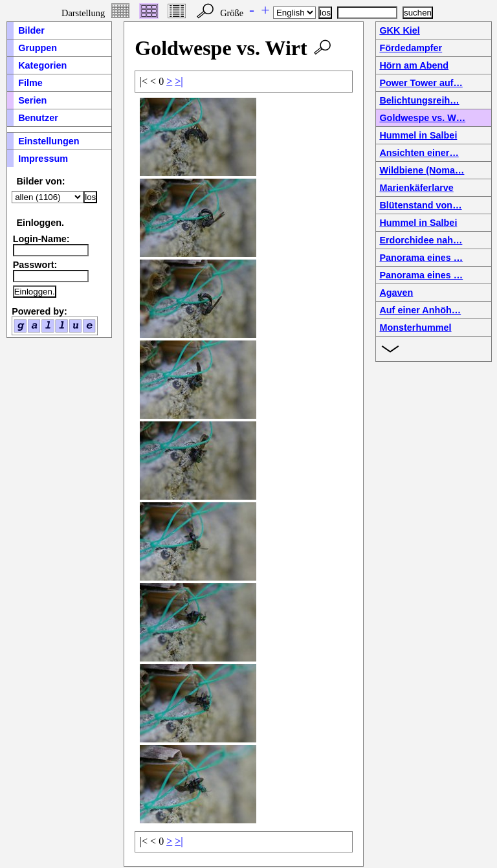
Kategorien (42, 65)
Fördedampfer (411, 48)
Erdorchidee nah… (421, 240)
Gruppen (38, 48)
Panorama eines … (421, 258)
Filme (30, 83)
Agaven (396, 293)
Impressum (43, 159)
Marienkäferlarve (416, 188)
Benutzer (38, 118)
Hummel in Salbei (418, 135)
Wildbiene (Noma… (422, 170)
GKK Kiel (399, 30)
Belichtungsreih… (419, 100)
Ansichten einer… (419, 153)
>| (179, 81)
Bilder (31, 30)
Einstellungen (49, 141)
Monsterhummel (415, 328)
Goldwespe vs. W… (422, 118)
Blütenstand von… (420, 205)
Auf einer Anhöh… (420, 310)
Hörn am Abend (414, 65)
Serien (32, 100)
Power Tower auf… (421, 83)
